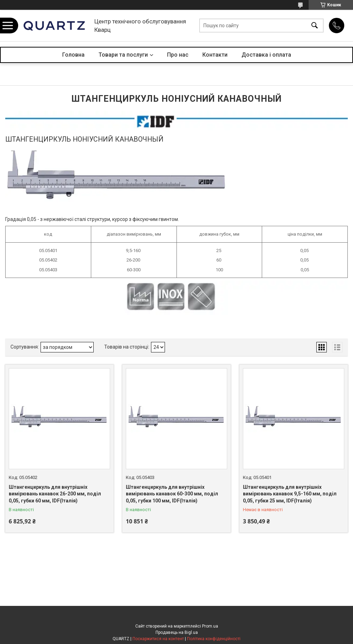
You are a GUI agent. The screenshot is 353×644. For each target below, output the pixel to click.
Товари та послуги (123, 55)
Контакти (215, 55)
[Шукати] (315, 26)
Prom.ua (210, 626)
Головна (73, 55)
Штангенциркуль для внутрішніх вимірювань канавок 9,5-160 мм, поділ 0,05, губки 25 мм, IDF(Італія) (290, 494)
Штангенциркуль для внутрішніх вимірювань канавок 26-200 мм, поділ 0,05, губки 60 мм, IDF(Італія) (55, 494)
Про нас (178, 55)
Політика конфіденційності (214, 639)
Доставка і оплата (266, 55)
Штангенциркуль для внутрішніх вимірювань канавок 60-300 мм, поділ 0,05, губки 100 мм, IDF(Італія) (172, 494)
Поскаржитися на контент (158, 639)
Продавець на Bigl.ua (177, 632)
